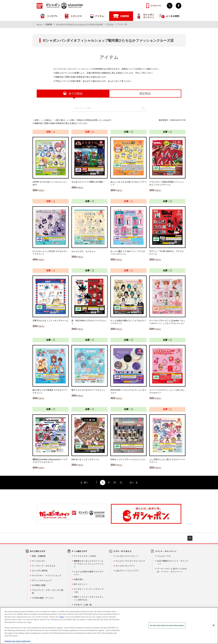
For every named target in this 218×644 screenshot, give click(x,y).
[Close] (214, 625)
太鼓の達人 (79, 579)
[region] (109, 626)
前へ (86, 482)
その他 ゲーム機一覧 (83, 605)
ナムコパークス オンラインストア (130, 561)
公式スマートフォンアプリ (127, 571)
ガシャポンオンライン (125, 566)
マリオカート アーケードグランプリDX (88, 590)
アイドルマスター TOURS (85, 556)
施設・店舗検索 (39, 556)
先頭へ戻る (190, 538)
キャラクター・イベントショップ (47, 575)
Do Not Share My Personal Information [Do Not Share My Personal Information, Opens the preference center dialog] (167, 625)
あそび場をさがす (38, 551)
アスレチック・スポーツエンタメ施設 (48, 591)
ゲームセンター (39, 561)
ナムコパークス (164, 556)
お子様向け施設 (39, 585)
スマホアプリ (156, 6)
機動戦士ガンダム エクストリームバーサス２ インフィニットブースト (88, 564)
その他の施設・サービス (43, 598)
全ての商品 (75, 94)
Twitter (170, 6)
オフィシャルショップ (42, 580)
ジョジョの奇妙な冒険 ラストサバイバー (88, 573)
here (62, 617)
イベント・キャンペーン (166, 551)
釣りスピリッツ (80, 584)
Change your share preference (18, 641)
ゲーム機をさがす (79, 551)
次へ (132, 482)
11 (121, 482)
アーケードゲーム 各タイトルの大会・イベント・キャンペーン (172, 570)
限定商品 (145, 94)
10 (115, 482)
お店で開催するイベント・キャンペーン (173, 562)
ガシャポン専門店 (40, 571)
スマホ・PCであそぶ (122, 551)
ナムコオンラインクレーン (127, 556)
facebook (179, 6)
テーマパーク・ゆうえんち (44, 566)
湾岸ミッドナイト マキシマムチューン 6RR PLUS (88, 598)
